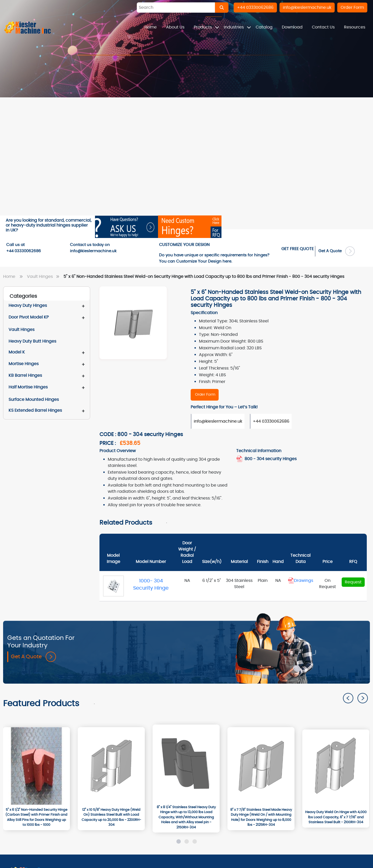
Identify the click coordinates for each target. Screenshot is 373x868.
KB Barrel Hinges (25, 375)
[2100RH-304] (336, 768)
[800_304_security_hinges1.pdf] (240, 459)
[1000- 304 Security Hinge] (113, 586)
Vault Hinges (44, 277)
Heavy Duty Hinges (28, 306)
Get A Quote (33, 657)
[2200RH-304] (111, 766)
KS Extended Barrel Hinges (35, 410)
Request (353, 582)
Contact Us (323, 27)
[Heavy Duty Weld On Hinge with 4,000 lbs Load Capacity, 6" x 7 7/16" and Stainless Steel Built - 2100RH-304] (336, 817)
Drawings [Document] (300, 581)
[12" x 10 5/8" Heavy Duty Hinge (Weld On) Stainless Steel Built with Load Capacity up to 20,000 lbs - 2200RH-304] (111, 818)
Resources (355, 27)
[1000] (36, 766)
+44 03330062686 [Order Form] (271, 421)
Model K (17, 352)
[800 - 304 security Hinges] (205, 395)
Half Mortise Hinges (28, 387)
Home (151, 27)
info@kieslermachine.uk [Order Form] (218, 421)
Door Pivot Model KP (29, 317)
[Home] (28, 27)
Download (292, 27)
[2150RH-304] (186, 763)
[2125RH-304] (261, 766)
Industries (234, 27)
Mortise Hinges (24, 364)
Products (203, 27)
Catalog (264, 27)
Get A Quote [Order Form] (337, 251)
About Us (175, 27)
